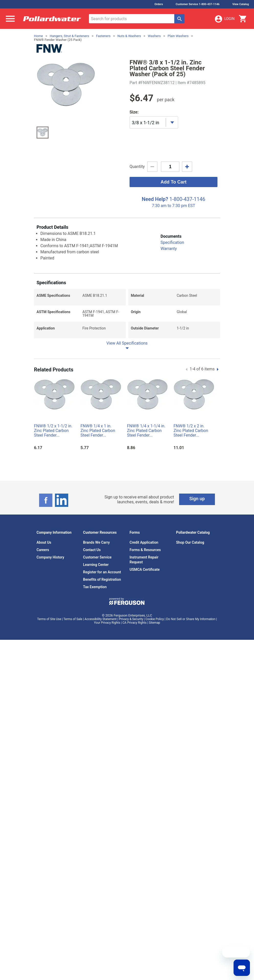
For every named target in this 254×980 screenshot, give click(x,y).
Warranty (169, 241)
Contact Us (92, 542)
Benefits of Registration (102, 572)
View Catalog (241, 4)
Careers (43, 542)
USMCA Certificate (145, 562)
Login (224, 19)
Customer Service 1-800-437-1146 (198, 4)
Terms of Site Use (49, 612)
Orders (159, 4)
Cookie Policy (155, 612)
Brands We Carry (96, 535)
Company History (50, 550)
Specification (172, 235)
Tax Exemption (95, 579)
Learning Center (96, 557)
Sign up (197, 491)
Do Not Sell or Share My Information (191, 612)
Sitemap (154, 615)
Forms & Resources (145, 542)
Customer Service (97, 550)
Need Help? (155, 192)
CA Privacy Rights (134, 615)
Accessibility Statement (101, 612)
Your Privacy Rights (107, 615)
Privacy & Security (131, 612)
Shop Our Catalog (190, 535)
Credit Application (144, 535)
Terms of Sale (73, 612)
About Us (44, 535)
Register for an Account (102, 565)
